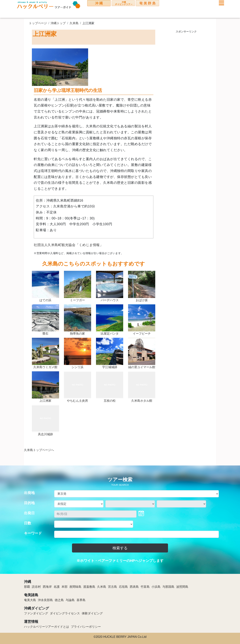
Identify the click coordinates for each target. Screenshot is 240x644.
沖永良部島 (45, 600)
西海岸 (47, 587)
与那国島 (168, 587)
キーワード (33, 533)
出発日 (29, 513)
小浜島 (156, 587)
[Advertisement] (186, 92)
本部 (64, 587)
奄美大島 (30, 600)
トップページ (38, 23)
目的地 (29, 503)
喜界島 (81, 600)
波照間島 (182, 587)
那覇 (27, 587)
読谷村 (36, 587)
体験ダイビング (92, 613)
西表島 (134, 587)
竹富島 (145, 587)
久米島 (74, 23)
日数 (28, 523)
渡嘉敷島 (89, 587)
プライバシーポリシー (86, 627)
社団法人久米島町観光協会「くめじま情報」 (68, 245)
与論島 (70, 600)
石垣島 (123, 587)
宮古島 (112, 587)
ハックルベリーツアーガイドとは (46, 627)
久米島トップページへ (39, 450)
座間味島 (75, 587)
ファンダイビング (36, 613)
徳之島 (59, 600)
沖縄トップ (58, 23)
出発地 (29, 493)
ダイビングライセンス (65, 613)
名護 (57, 587)
